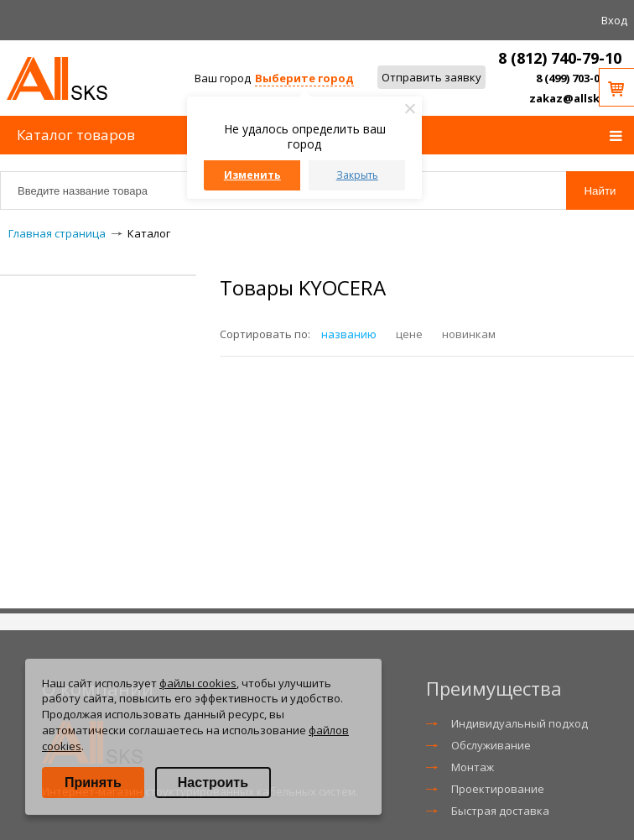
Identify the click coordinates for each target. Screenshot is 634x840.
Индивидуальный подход (520, 723)
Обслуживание (491, 745)
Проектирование (498, 789)
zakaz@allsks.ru (575, 98)
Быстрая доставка (500, 811)
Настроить (213, 783)
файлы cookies (198, 683)
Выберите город (304, 78)
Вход (614, 20)
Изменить (252, 175)
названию (349, 334)
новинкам (469, 334)
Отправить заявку (431, 77)
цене (409, 334)
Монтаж (473, 767)
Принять (93, 783)
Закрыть (357, 175)
